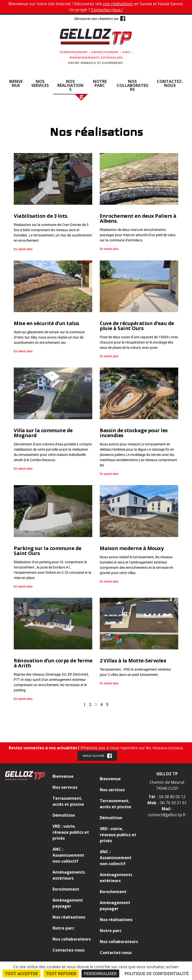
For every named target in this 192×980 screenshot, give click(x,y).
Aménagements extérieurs (69, 875)
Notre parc (100, 83)
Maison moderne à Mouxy (132, 548)
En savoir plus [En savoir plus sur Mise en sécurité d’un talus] (23, 351)
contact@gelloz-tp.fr (167, 815)
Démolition (64, 815)
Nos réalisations (70, 85)
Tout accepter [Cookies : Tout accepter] (21, 973)
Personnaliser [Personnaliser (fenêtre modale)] (100, 973)
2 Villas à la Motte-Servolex (133, 661)
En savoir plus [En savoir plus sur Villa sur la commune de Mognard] (23, 469)
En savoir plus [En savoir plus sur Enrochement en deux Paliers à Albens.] (109, 249)
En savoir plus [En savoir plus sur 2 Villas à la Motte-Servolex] (109, 683)
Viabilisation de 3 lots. (41, 216)
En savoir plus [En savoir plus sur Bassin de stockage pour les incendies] (109, 474)
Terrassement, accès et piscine (68, 801)
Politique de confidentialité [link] (157, 973)
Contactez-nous (170, 83)
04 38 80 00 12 (172, 797)
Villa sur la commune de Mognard (43, 433)
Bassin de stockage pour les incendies (134, 433)
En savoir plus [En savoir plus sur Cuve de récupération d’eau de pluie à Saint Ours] (109, 356)
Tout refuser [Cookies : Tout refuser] (61, 973)
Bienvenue (16, 83)
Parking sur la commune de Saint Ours (48, 551)
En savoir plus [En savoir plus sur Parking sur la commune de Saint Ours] (23, 587)
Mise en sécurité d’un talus (46, 323)
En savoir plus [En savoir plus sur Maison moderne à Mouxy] (109, 582)
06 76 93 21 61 (173, 803)
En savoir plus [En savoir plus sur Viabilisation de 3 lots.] (23, 249)
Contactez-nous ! (107, 10)
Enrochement (66, 889)
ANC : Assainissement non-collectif (68, 855)
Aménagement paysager (68, 903)
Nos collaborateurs (132, 85)
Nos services (40, 83)
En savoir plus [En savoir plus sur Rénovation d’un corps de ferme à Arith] (23, 699)
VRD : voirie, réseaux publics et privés (71, 832)
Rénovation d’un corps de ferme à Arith (53, 663)
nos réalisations (118, 4)
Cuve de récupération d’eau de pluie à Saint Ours (137, 326)
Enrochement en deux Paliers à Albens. (138, 218)
